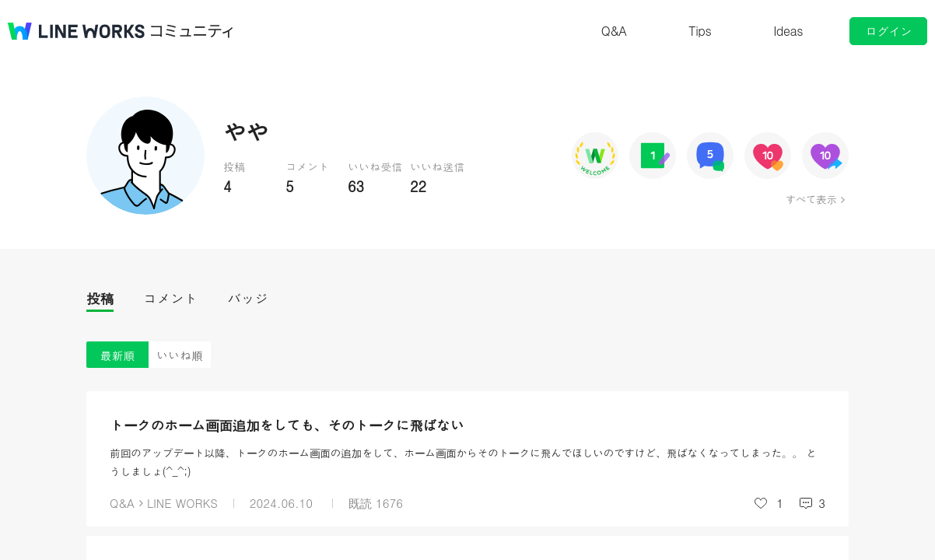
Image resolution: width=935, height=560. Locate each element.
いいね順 (180, 355)
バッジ (248, 298)
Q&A (614, 31)
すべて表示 (811, 199)
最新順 (118, 355)
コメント (170, 298)
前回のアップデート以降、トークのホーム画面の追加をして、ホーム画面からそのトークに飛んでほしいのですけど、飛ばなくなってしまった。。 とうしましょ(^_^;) (463, 462)
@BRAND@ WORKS (76, 31)
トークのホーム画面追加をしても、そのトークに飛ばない (287, 425)
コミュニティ (192, 31)
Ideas (788, 31)
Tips (700, 31)
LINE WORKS (182, 503)
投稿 (100, 298)
